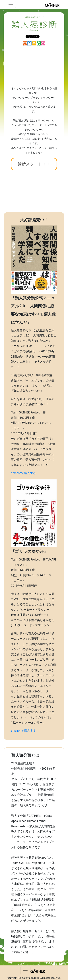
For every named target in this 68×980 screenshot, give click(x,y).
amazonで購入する (23, 473)
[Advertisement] (34, 66)
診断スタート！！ (34, 164)
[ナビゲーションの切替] (11, 4)
